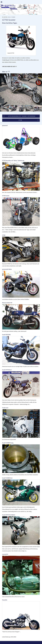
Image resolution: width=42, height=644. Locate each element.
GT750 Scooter (6, 196)
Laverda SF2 (5, 554)
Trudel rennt (5, 408)
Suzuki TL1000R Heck (7, 478)
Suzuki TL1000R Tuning (8, 443)
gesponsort (5, 125)
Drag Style (5, 600)
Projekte (13, 17)
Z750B (4, 235)
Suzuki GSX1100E (6, 335)
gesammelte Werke (7, 269)
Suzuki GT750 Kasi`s (7, 370)
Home (9, 17)
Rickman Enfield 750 (7, 303)
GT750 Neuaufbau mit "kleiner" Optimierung (13, 161)
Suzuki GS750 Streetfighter (9, 515)
